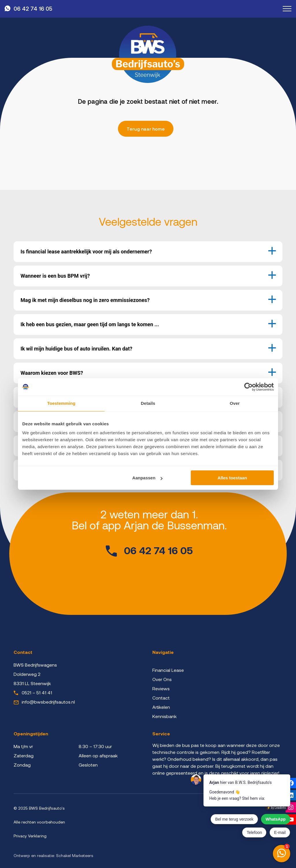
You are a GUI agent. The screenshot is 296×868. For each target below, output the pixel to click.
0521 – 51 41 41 (37, 692)
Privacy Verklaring (30, 836)
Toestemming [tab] (61, 403)
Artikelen (161, 707)
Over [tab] (235, 403)
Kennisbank (164, 716)
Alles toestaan (232, 478)
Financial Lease (168, 670)
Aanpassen (147, 478)
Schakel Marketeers (75, 855)
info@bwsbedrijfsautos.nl (48, 702)
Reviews (161, 688)
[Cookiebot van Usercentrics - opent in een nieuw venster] (248, 387)
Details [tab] (148, 403)
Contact (161, 698)
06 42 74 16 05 (33, 9)
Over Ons (162, 679)
